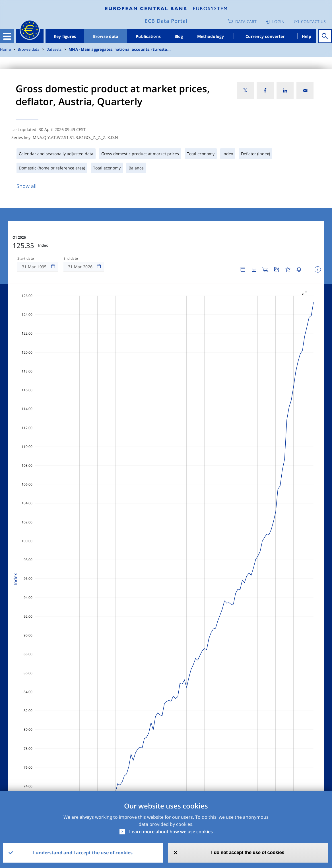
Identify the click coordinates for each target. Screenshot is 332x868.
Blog (179, 36)
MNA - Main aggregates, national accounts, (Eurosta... (120, 49)
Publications (148, 36)
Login (278, 22)
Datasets (54, 49)
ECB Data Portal (166, 21)
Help (307, 36)
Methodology (211, 36)
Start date (26, 259)
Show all (27, 186)
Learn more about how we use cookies (171, 832)
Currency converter (265, 36)
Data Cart (246, 22)
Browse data (106, 36)
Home (5, 49)
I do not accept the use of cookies (248, 852)
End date (71, 259)
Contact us (313, 22)
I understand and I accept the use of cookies (83, 853)
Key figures (65, 36)
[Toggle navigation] (7, 36)
